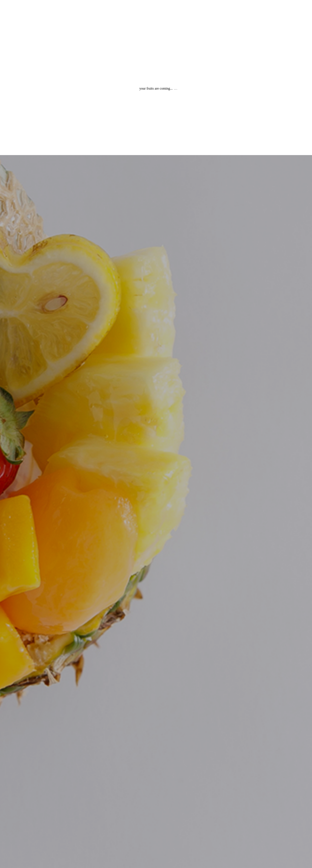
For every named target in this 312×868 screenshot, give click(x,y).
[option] (156, 434)
